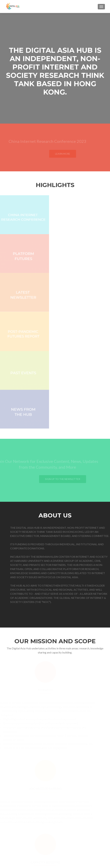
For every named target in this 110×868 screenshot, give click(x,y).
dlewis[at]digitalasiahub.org (81, 840)
